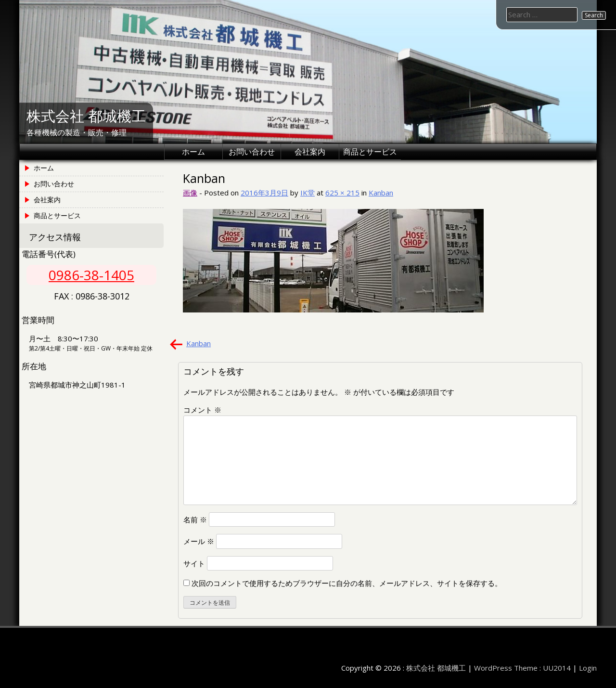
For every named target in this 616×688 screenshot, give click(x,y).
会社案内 (310, 152)
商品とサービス (370, 152)
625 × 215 (342, 193)
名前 (195, 519)
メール (199, 541)
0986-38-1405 (91, 275)
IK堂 (308, 193)
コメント (202, 410)
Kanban (381, 193)
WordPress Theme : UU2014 (522, 668)
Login (588, 668)
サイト (194, 563)
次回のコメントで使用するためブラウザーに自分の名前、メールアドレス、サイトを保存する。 (347, 583)
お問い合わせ (252, 152)
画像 (190, 193)
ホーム (193, 152)
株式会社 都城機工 (86, 116)
